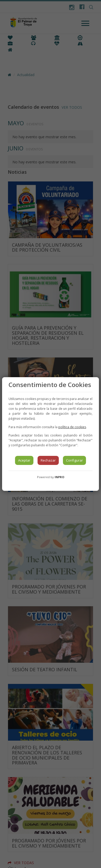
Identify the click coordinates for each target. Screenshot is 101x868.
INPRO (59, 477)
